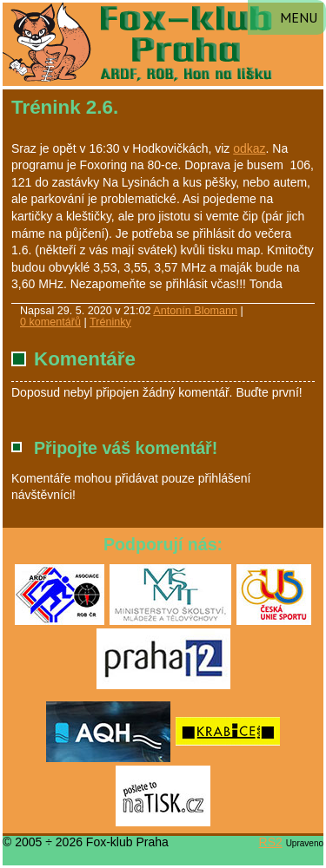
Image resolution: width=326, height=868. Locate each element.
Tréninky (110, 322)
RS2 (271, 842)
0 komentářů (50, 322)
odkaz (249, 148)
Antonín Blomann (195, 311)
